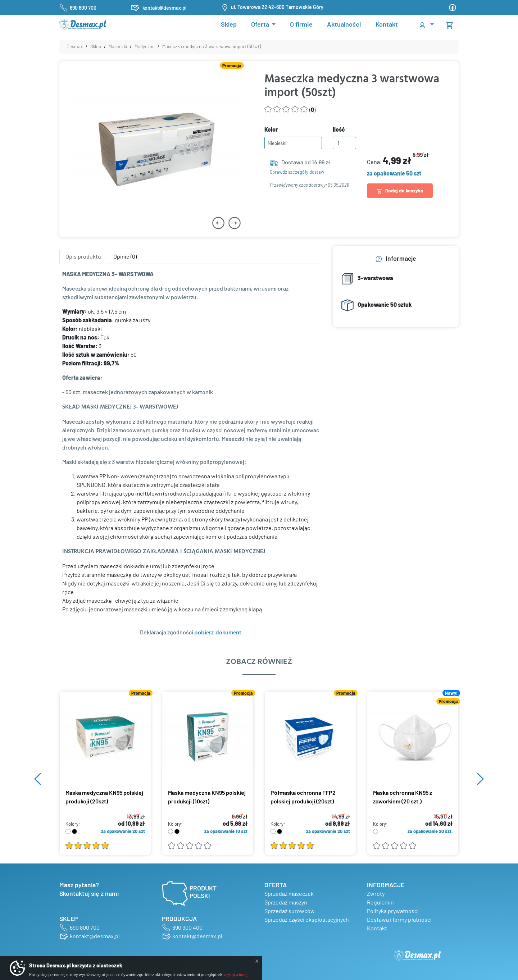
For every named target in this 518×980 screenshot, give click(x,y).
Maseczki (118, 46)
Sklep (229, 24)
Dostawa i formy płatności (399, 919)
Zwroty (376, 894)
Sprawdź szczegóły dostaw (297, 172)
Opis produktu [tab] (83, 256)
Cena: (398, 160)
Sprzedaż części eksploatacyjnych (307, 919)
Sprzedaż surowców (290, 911)
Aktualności (344, 24)
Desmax (75, 46)
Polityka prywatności (393, 911)
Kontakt (387, 24)
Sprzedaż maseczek (289, 894)
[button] (426, 24)
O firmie (301, 24)
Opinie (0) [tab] (125, 256)
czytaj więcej (236, 974)
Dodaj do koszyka (400, 191)
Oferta (261, 24)
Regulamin (380, 902)
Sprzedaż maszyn (286, 902)
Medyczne (145, 46)
